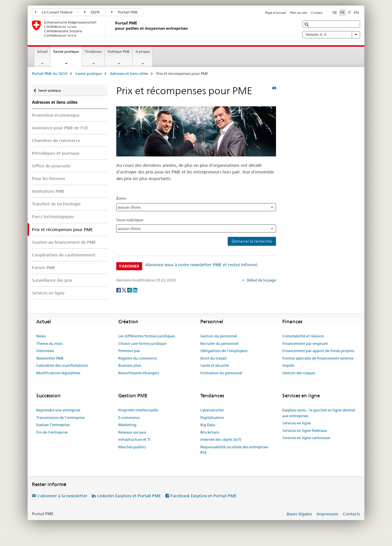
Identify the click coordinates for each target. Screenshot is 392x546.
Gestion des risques (299, 373)
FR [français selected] (342, 12)
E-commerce (129, 417)
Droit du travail (213, 358)
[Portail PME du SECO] (114, 29)
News (41, 336)
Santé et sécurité (215, 365)
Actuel (42, 51)
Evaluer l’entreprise (53, 425)
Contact (317, 13)
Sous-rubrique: (130, 220)
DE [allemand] (335, 12)
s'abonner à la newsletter (62, 496)
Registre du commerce (138, 358)
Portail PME (125, 12)
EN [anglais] (356, 12)
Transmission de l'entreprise (60, 417)
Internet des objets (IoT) (221, 439)
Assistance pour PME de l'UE (60, 128)
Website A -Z (331, 35)
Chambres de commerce (56, 140)
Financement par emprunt (305, 343)
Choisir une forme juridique (142, 343)
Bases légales (299, 514)
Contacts (351, 514)
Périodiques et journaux (56, 153)
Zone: (122, 198)
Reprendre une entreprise (58, 410)
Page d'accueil (276, 13)
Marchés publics (132, 447)
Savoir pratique (67, 53)
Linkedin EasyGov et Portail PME (129, 496)
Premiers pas (129, 351)
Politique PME (119, 51)
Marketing (127, 425)
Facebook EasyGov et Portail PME (204, 496)
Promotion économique (56, 115)
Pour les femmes (48, 178)
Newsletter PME (50, 358)
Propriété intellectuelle (138, 410)
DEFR (92, 12)
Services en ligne (48, 293)
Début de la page (261, 280)
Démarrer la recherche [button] (252, 241)
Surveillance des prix (52, 280)
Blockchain (210, 432)
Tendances (93, 51)
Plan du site (299, 13)
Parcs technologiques (53, 217)
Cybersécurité (212, 410)
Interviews (45, 351)
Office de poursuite (51, 166)
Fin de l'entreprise (52, 432)
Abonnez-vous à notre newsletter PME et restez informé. (202, 265)
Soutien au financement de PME (64, 242)
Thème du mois (50, 343)
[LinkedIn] (135, 290)
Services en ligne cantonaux (306, 438)
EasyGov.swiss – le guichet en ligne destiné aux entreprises (319, 413)
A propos (143, 51)
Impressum (328, 514)
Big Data (208, 425)
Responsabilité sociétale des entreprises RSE (234, 450)
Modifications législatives (58, 373)
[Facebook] (119, 290)
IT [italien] (349, 12)
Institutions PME (48, 191)
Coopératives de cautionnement (64, 255)
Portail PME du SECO (50, 73)
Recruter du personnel (219, 343)
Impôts (288, 365)
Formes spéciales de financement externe (318, 358)
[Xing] (130, 290)
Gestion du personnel (219, 336)
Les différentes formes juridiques (147, 336)
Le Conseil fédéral (54, 12)
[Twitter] (124, 290)
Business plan (130, 365)
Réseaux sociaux (132, 432)
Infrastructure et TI (134, 439)
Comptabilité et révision (303, 336)
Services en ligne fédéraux (305, 430)
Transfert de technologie (56, 204)
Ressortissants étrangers (139, 373)
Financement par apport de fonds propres (318, 351)
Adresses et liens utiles (129, 73)
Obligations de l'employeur (224, 351)
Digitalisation (212, 417)
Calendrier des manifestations (62, 365)
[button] (307, 24)
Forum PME (44, 268)
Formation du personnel (221, 373)
